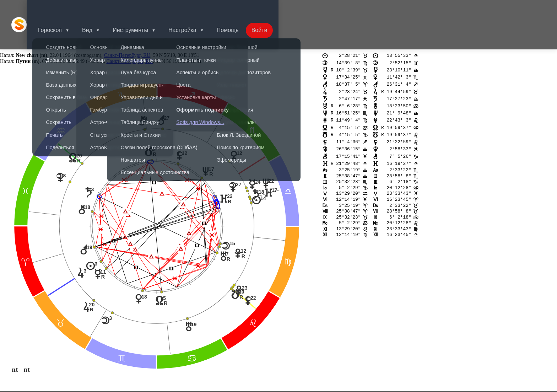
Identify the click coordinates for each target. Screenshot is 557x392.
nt (15, 338)
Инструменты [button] (142, 9)
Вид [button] (97, 9)
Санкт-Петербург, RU (127, 23)
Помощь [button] (242, 9)
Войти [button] (275, 9)
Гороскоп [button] (58, 9)
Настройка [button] (195, 9)
